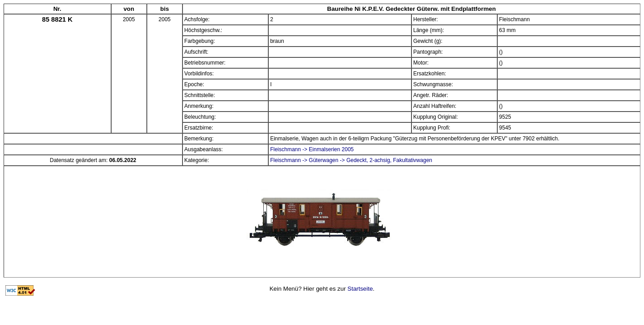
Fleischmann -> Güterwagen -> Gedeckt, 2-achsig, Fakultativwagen (351, 160)
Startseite (360, 289)
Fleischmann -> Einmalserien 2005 (312, 149)
